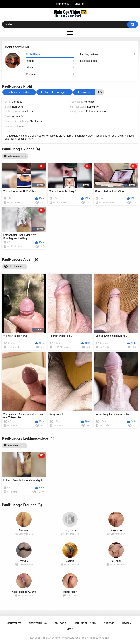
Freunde (50, 74)
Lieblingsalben (89, 61)
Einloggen (79, 4)
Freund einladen (86, 623)
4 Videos (90, 112)
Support (109, 623)
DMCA (70, 629)
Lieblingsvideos (108, 54)
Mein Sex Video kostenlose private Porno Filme (63, 638)
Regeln (127, 623)
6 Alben (101, 112)
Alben (50, 68)
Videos (50, 61)
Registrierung (62, 4)
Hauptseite (14, 623)
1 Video (21, 126)
